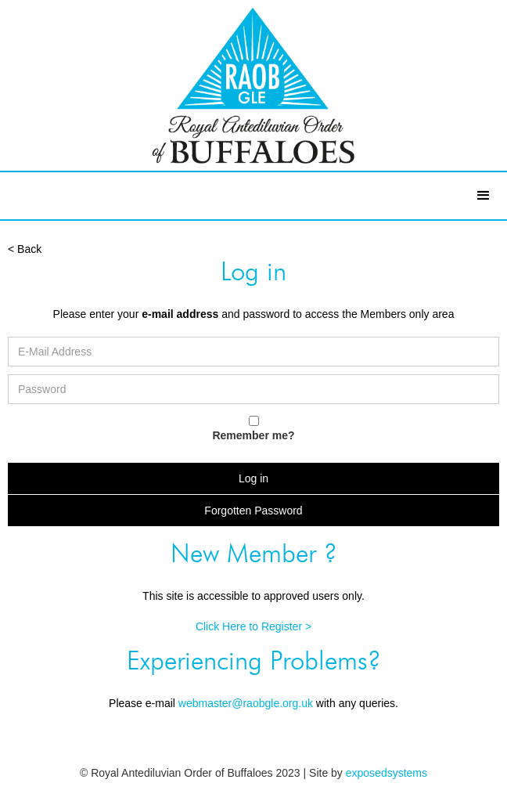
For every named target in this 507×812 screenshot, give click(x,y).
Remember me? (253, 435)
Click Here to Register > (253, 626)
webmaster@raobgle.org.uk (246, 703)
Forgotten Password (253, 511)
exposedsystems (387, 773)
